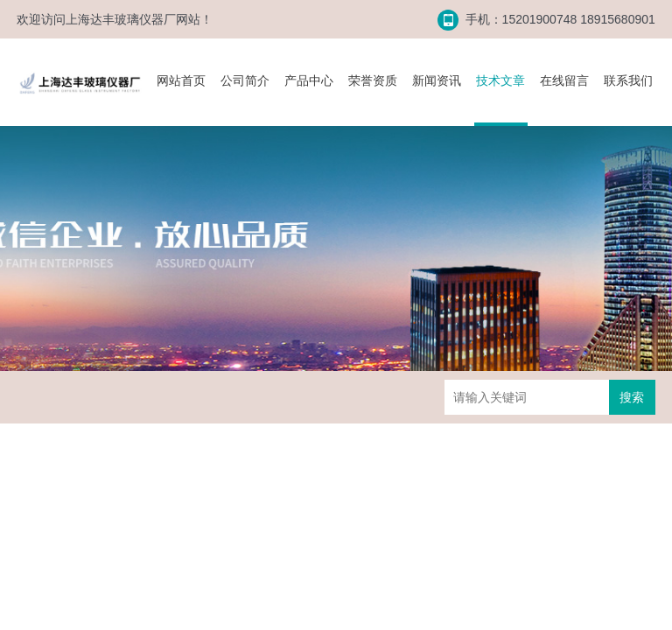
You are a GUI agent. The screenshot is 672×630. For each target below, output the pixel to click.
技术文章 (500, 80)
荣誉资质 (373, 80)
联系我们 (628, 80)
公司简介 (245, 80)
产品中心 (309, 80)
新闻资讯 (437, 80)
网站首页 (181, 80)
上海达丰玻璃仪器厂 (121, 19)
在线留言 (564, 80)
